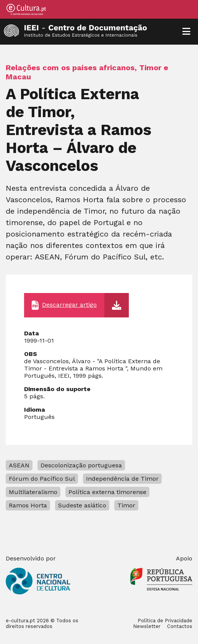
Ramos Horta (28, 505)
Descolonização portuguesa (81, 465)
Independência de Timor (122, 479)
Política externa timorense (107, 492)
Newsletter (147, 626)
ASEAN (19, 465)
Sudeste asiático (82, 505)
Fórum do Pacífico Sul (42, 479)
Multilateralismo (33, 492)
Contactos (180, 626)
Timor (126, 505)
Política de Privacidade (165, 621)
